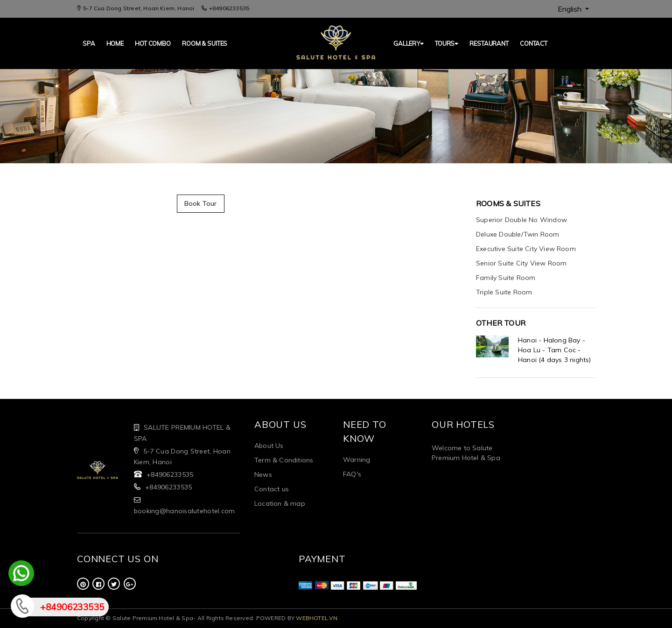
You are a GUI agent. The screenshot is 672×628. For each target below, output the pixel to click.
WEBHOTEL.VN (317, 618)
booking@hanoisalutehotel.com (185, 511)
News (263, 474)
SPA (89, 43)
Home (115, 43)
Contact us (272, 489)
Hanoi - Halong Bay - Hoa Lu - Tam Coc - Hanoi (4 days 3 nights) (555, 350)
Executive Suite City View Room (526, 249)
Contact (534, 43)
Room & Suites (205, 43)
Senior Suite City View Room (521, 263)
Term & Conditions (284, 460)
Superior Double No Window (521, 220)
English (570, 9)
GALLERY (409, 43)
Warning (357, 460)
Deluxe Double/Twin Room (518, 234)
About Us (269, 446)
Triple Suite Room (504, 292)
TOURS (447, 43)
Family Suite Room (506, 278)
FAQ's (352, 474)
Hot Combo (153, 43)
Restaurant (489, 43)
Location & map (280, 503)
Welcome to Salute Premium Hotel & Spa (466, 453)
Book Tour (201, 203)
